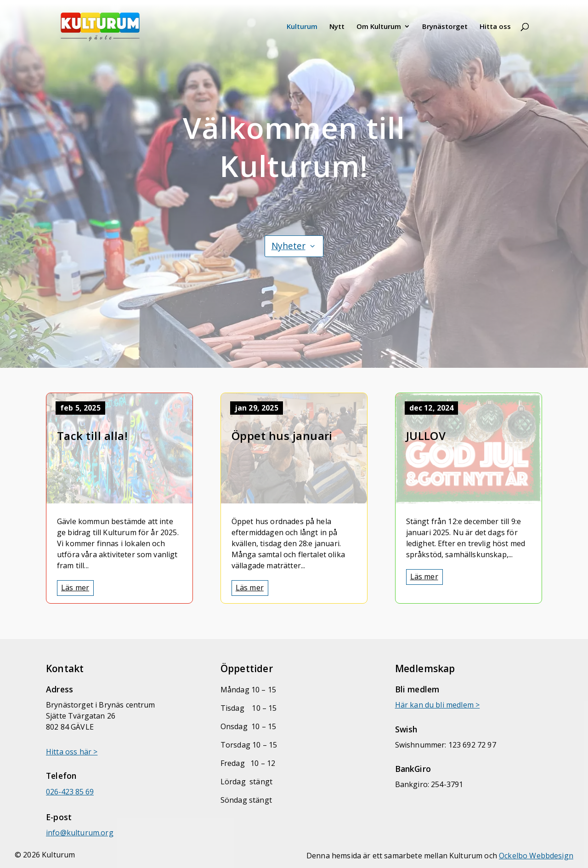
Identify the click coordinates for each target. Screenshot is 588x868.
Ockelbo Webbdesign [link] (536, 856)
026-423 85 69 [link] (70, 792)
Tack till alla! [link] (92, 436)
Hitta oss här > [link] (72, 752)
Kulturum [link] (302, 27)
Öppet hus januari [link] (282, 436)
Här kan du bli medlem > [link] (438, 705)
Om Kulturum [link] (379, 27)
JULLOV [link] (426, 436)
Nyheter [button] (288, 246)
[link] (113, 25)
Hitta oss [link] (495, 27)
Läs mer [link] (75, 588)
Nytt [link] (337, 27)
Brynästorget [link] (445, 27)
